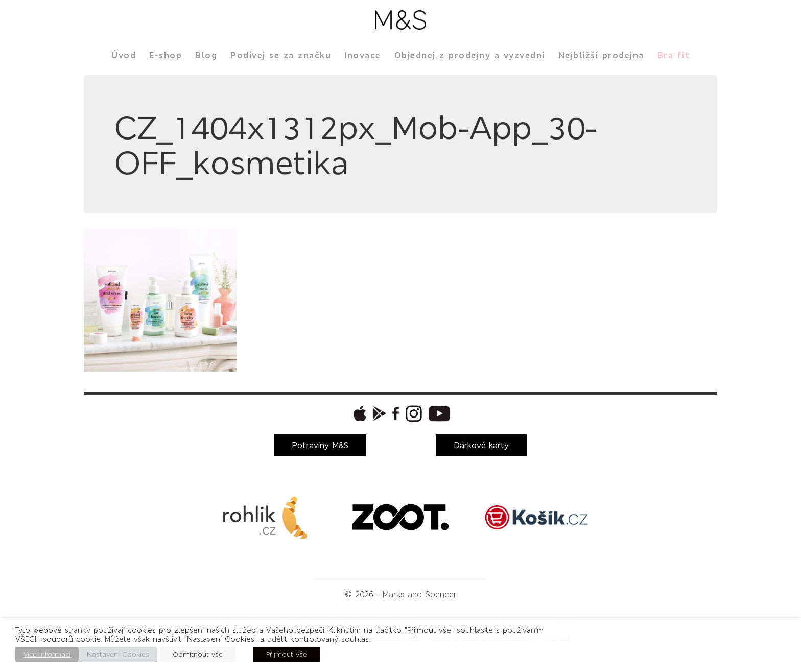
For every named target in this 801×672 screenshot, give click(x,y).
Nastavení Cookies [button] (118, 654)
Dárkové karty (481, 445)
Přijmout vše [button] (287, 654)
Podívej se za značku (281, 55)
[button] (359, 413)
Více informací (47, 654)
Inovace (363, 55)
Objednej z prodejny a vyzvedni (470, 55)
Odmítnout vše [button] (198, 654)
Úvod (124, 55)
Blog (206, 55)
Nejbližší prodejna (601, 55)
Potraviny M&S (320, 445)
